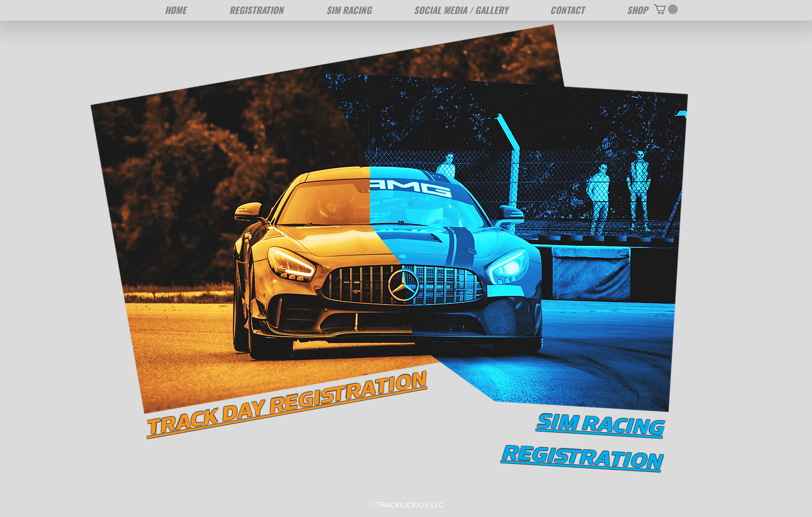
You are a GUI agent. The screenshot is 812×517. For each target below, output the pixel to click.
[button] (666, 9)
